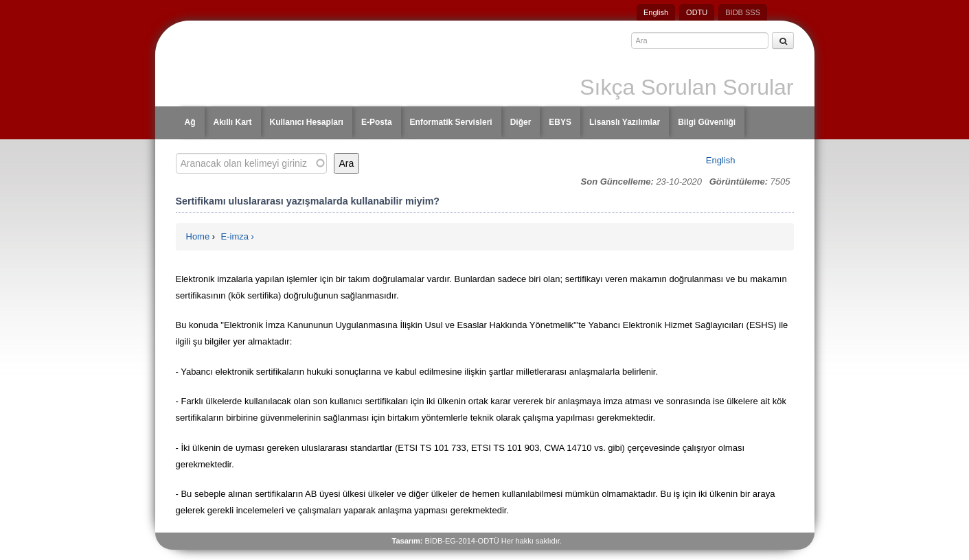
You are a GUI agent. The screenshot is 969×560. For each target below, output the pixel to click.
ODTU (697, 12)
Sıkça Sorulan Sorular (686, 87)
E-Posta (377, 122)
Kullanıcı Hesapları (307, 122)
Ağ (190, 122)
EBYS (560, 122)
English (656, 12)
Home (198, 236)
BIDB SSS (743, 12)
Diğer (521, 122)
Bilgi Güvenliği (707, 122)
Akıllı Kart (233, 122)
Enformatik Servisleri (451, 122)
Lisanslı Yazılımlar (625, 122)
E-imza (235, 236)
